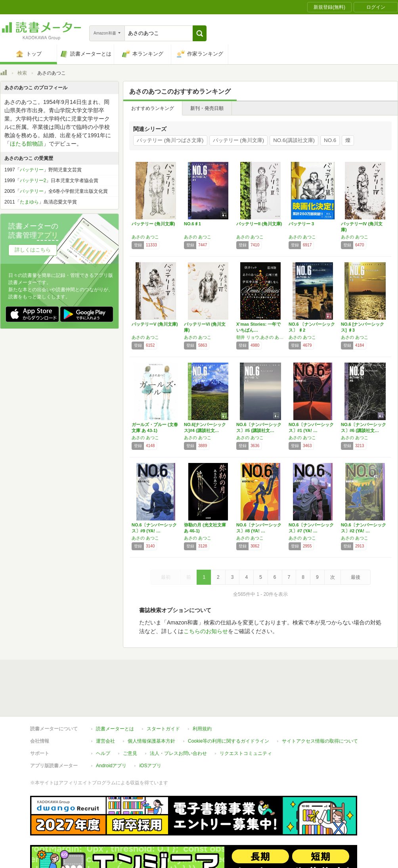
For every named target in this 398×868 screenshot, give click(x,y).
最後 (356, 577)
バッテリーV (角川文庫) (155, 324)
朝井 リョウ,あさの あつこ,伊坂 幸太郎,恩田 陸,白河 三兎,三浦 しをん (260, 337)
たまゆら (29, 202)
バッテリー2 (33, 181)
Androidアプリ (111, 766)
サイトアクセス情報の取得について (320, 741)
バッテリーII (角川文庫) (259, 224)
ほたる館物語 (27, 144)
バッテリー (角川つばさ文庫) (170, 140)
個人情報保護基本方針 (151, 741)
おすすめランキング (153, 108)
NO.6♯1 (192, 224)
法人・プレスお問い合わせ (178, 753)
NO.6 (330, 140)
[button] (200, 33)
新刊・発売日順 (207, 108)
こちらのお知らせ (206, 631)
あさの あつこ (145, 237)
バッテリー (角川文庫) (239, 140)
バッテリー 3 (301, 224)
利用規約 (202, 729)
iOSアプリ (150, 766)
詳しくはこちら (33, 250)
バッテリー (32, 170)
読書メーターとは (115, 729)
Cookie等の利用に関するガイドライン (229, 741)
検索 (22, 73)
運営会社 (105, 741)
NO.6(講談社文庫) (294, 140)
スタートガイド (163, 729)
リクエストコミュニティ (246, 753)
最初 (166, 577)
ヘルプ (103, 753)
